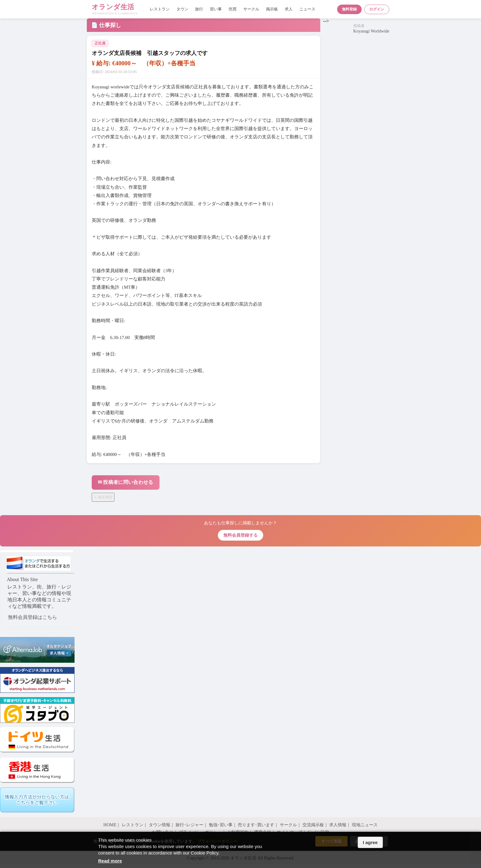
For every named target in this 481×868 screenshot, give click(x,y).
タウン (182, 9)
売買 (233, 9)
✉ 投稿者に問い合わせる (126, 482)
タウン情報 (160, 825)
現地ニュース (365, 825)
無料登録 (349, 9)
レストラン (160, 9)
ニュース (307, 9)
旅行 (199, 9)
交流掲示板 (313, 825)
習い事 (216, 9)
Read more (110, 861)
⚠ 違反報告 (103, 497)
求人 (289, 9)
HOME (110, 825)
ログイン (377, 9)
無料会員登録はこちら (33, 617)
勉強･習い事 (221, 825)
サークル (251, 9)
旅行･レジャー (189, 825)
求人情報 (338, 825)
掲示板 (272, 9)
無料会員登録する (240, 535)
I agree (370, 842)
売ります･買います (256, 825)
